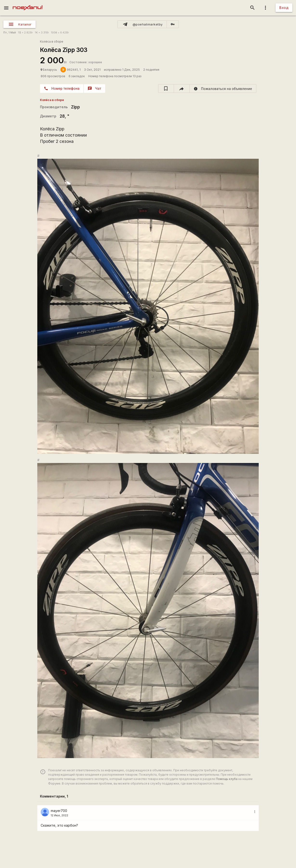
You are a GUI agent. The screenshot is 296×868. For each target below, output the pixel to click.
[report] (223, 89)
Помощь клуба (227, 779)
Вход (284, 8)
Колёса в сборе (52, 41)
